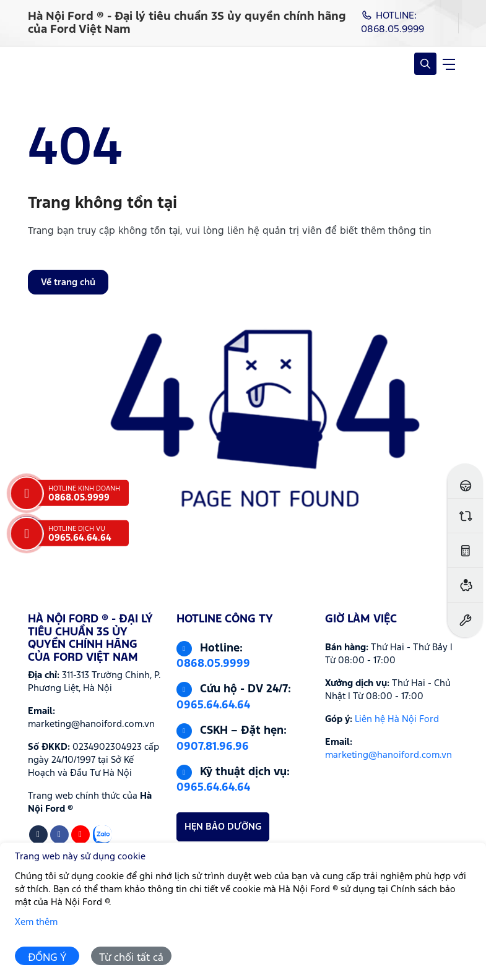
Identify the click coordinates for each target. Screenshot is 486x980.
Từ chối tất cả (131, 958)
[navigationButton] (449, 64)
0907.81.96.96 (213, 747)
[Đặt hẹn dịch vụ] (465, 620)
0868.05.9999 (213, 664)
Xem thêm (36, 922)
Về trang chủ (68, 282)
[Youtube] (80, 835)
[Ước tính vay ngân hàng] (465, 585)
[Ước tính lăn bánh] (465, 550)
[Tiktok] (38, 835)
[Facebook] (59, 835)
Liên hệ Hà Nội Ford (397, 719)
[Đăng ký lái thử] (465, 481)
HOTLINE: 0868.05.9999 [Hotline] (393, 23)
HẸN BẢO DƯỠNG (223, 827)
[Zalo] (102, 835)
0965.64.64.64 (213, 705)
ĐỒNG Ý (47, 958)
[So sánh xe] (465, 516)
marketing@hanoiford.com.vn (388, 755)
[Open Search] (425, 64)
